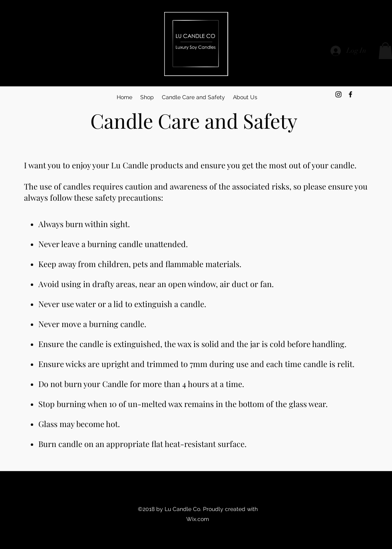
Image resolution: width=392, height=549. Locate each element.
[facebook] (350, 94)
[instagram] (338, 94)
